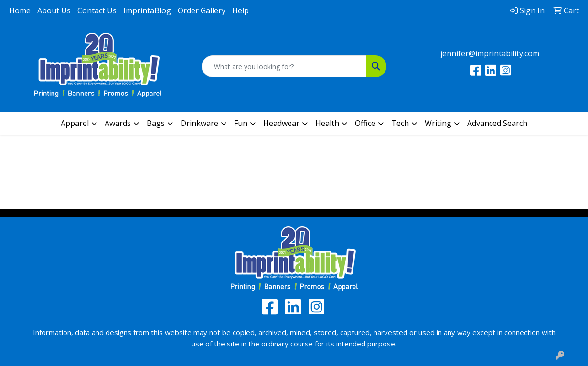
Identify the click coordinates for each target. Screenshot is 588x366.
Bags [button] (156, 123)
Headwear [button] (281, 123)
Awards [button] (118, 123)
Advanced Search (497, 123)
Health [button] (327, 123)
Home (20, 10)
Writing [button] (438, 123)
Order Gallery (202, 10)
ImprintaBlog (147, 10)
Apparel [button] (75, 123)
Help (241, 10)
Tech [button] (400, 123)
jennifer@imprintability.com (490, 53)
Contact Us (97, 10)
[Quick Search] (284, 66)
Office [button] (365, 123)
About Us (54, 10)
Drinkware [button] (199, 123)
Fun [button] (241, 123)
